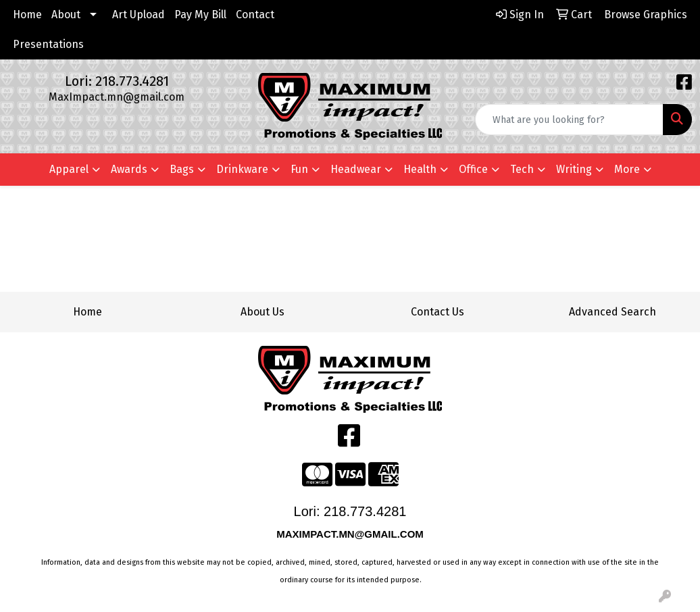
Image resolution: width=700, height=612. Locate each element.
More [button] (627, 169)
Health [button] (420, 169)
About (66, 15)
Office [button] (473, 169)
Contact (255, 15)
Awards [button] (129, 169)
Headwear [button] (356, 169)
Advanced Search (612, 312)
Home (27, 15)
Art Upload (139, 15)
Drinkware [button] (242, 169)
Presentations (48, 44)
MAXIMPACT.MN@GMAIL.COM (351, 534)
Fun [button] (299, 169)
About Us (262, 312)
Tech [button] (522, 169)
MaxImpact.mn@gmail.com (117, 97)
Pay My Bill (200, 15)
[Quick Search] (569, 120)
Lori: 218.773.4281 (117, 81)
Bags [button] (182, 169)
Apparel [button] (69, 169)
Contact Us (437, 312)
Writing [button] (574, 169)
